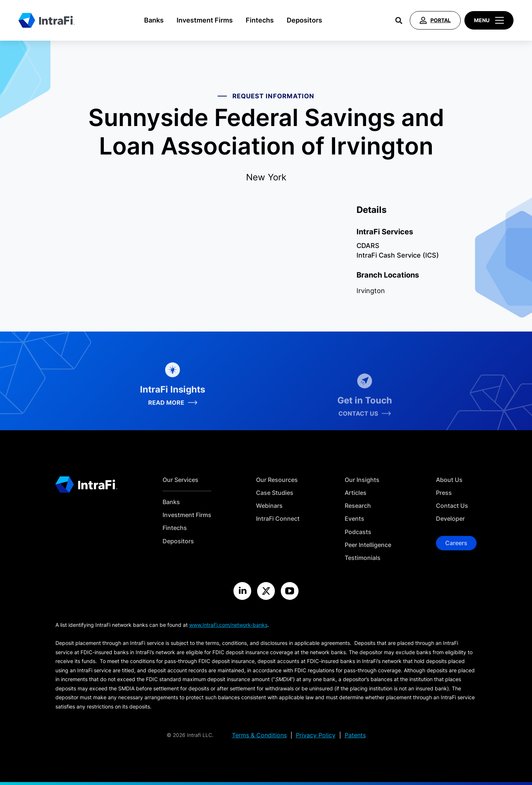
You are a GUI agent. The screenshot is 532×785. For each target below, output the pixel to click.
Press (444, 493)
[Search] (399, 20)
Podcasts (358, 532)
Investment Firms (205, 20)
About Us (449, 480)
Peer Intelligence (368, 545)
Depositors (304, 20)
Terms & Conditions (259, 735)
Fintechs (260, 20)
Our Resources (277, 480)
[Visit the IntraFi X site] (266, 591)
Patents (355, 735)
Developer (450, 519)
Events (354, 519)
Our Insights (362, 480)
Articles (356, 493)
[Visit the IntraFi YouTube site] (290, 591)
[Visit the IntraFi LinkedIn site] (242, 591)
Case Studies (275, 493)
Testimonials (363, 558)
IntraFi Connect (278, 519)
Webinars (269, 506)
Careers (456, 543)
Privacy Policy (316, 735)
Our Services (180, 480)
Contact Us (452, 506)
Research (358, 506)
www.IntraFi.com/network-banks (228, 625)
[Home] (47, 20)
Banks (154, 20)
